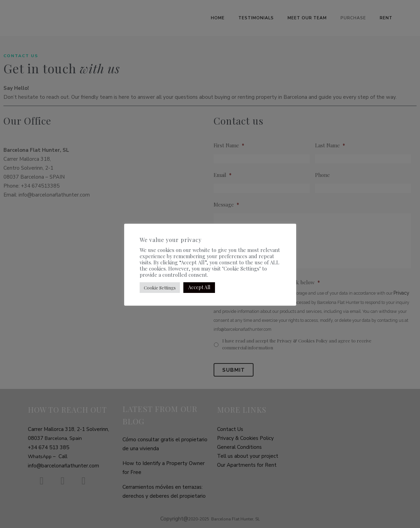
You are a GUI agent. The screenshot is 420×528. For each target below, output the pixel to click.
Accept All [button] (199, 287)
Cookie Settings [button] (160, 288)
